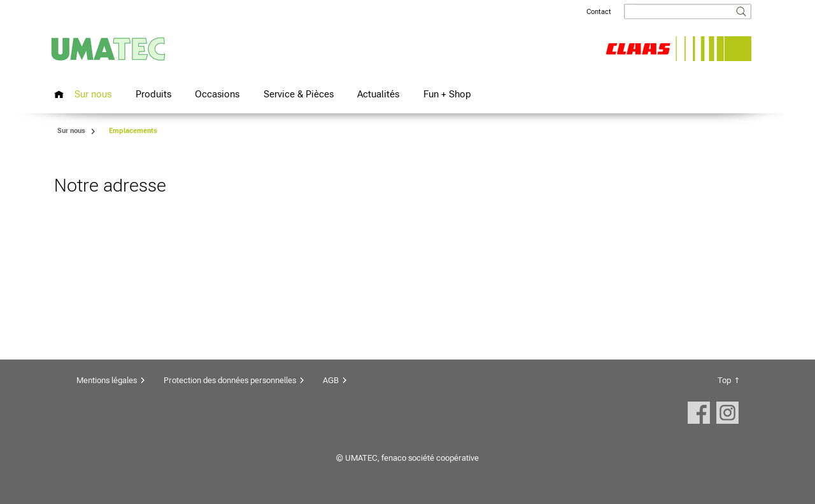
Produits (153, 94)
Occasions (217, 94)
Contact (599, 12)
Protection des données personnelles (230, 380)
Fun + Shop (447, 94)
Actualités (378, 94)
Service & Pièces (299, 94)
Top (724, 380)
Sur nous (93, 94)
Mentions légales (107, 380)
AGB (331, 380)
